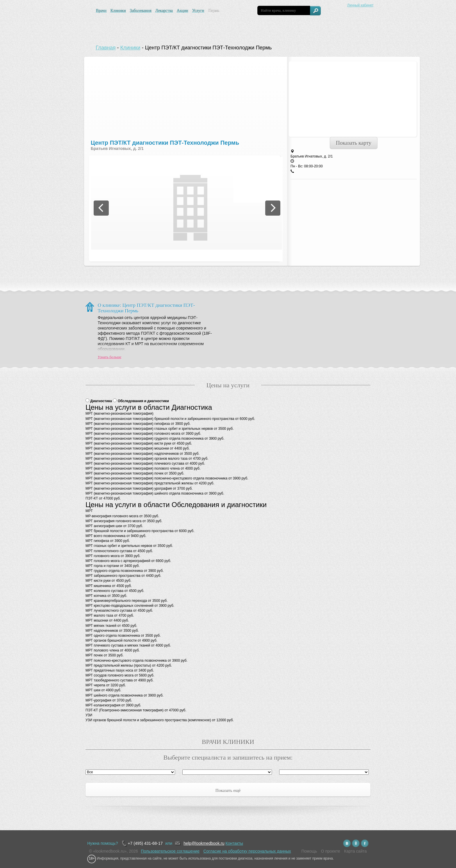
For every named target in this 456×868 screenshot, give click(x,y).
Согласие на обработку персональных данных (247, 851)
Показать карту (354, 143)
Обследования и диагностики (143, 401)
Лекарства (164, 11)
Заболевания (140, 11)
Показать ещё (228, 790)
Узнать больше (110, 357)
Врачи (101, 11)
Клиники (118, 11)
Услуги (198, 11)
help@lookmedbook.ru (204, 843)
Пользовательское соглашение (170, 851)
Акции (182, 11)
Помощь (309, 851)
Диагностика (101, 401)
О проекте (331, 851)
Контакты (234, 843)
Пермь (213, 11)
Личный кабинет (360, 5)
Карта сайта (355, 851)
